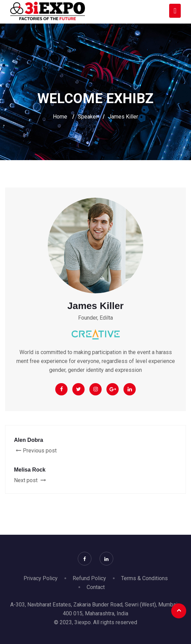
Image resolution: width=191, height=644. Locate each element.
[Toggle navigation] (175, 11)
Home (60, 117)
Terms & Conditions (144, 578)
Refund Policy (89, 578)
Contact (96, 587)
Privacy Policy (41, 578)
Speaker (88, 117)
